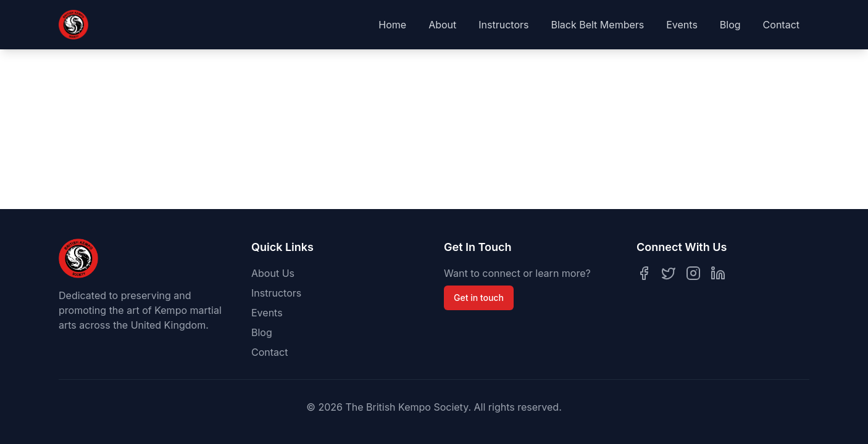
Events (682, 25)
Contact (781, 25)
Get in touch (479, 298)
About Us (273, 273)
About (442, 25)
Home (392, 25)
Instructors (503, 25)
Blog (730, 25)
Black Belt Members (597, 25)
